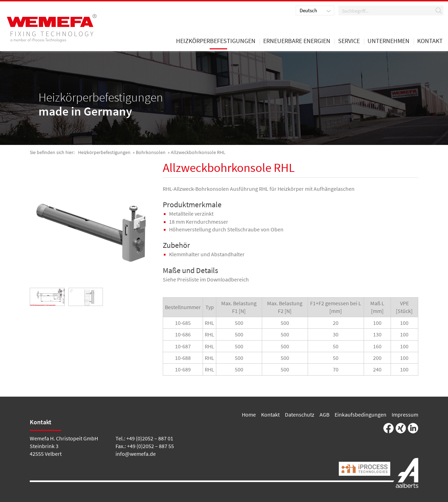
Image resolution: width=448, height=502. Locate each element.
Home (249, 414)
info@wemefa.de (136, 454)
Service (349, 41)
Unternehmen (388, 41)
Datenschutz (300, 414)
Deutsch (308, 10)
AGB (324, 414)
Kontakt (270, 414)
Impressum (405, 414)
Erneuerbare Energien (297, 41)
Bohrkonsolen (151, 152)
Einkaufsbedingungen (360, 414)
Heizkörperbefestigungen (104, 152)
